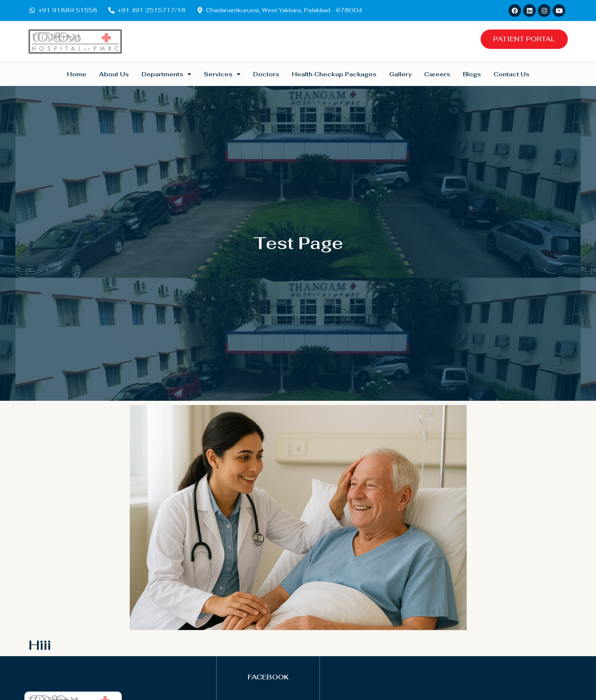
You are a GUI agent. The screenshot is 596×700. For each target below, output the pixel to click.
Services (222, 74)
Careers (437, 74)
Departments (166, 74)
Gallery (400, 74)
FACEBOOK (268, 677)
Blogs (472, 74)
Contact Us (512, 74)
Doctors (266, 74)
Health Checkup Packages (334, 74)
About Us (114, 74)
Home (77, 74)
